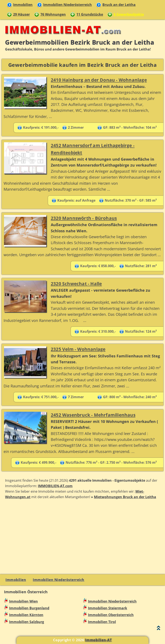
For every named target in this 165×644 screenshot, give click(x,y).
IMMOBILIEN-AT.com (55, 486)
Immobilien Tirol (102, 622)
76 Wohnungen (53, 14)
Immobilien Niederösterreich (67, 5)
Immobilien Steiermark (108, 608)
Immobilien (23, 5)
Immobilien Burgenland (29, 608)
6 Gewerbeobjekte (129, 14)
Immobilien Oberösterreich (111, 615)
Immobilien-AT (98, 640)
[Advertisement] (82, 536)
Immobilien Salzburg (27, 622)
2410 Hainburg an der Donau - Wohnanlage (99, 80)
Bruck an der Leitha (119, 5)
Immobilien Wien (23, 601)
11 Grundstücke (90, 14)
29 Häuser (21, 14)
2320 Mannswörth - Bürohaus (84, 218)
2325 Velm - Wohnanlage (78, 349)
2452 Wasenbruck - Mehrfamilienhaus (93, 415)
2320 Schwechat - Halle (76, 284)
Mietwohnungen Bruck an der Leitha (125, 497)
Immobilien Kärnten (26, 615)
